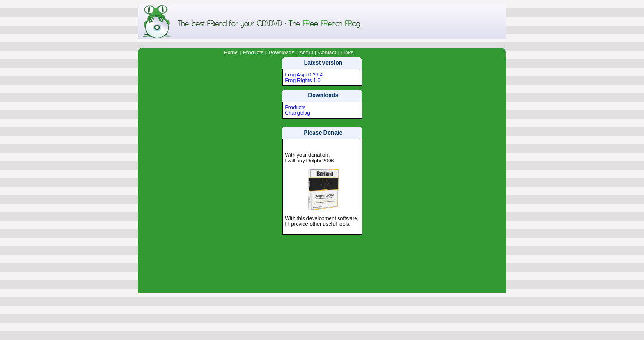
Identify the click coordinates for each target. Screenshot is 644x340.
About (306, 52)
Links (347, 52)
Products (253, 52)
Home (231, 52)
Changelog (298, 113)
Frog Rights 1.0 (303, 80)
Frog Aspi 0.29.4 (304, 75)
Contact (327, 52)
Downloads (281, 52)
